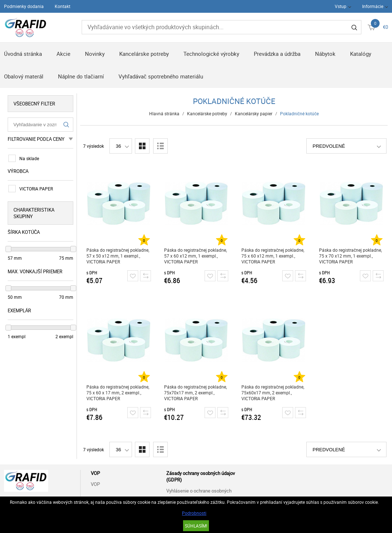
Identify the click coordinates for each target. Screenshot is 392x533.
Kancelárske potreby (144, 54)
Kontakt (63, 6)
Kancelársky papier (254, 113)
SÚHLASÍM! (196, 526)
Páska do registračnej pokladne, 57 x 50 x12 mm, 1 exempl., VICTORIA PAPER (118, 256)
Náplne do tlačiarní (81, 76)
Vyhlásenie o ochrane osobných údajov (199, 495)
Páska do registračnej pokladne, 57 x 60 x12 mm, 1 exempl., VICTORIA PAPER (195, 256)
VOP (95, 484)
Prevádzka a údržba (277, 54)
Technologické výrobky (211, 54)
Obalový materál (24, 76)
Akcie (63, 54)
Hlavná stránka (164, 113)
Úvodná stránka (23, 54)
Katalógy (361, 54)
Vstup (341, 6)
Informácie (373, 6)
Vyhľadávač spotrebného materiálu (161, 76)
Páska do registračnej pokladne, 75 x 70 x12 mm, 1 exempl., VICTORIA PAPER (350, 256)
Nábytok (325, 54)
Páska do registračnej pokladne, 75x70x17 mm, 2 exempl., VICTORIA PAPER (195, 393)
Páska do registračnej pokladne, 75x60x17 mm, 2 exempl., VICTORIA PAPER (273, 393)
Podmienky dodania (24, 6)
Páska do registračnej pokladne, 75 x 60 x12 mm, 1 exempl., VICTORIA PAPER (273, 256)
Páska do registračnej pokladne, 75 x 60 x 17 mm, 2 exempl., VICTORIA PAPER (118, 393)
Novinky (95, 54)
